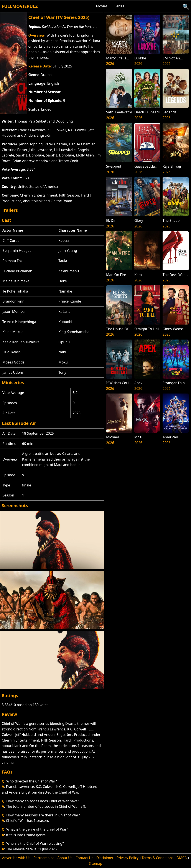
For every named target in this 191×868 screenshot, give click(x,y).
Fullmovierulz (20, 6)
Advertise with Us (16, 858)
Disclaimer (105, 858)
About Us (65, 858)
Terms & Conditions (157, 858)
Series (119, 6)
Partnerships (44, 858)
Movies (102, 6)
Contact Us (84, 858)
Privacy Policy (128, 858)
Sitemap (95, 863)
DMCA (182, 858)
